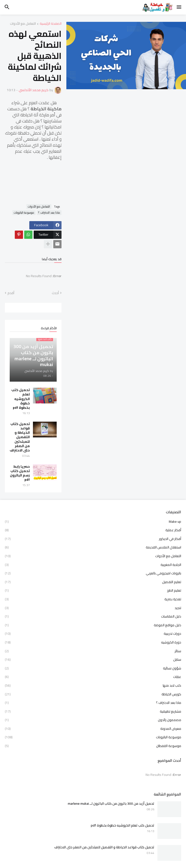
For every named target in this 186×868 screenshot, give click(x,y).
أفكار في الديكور (93, 539)
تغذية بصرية (93, 599)
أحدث (55, 293)
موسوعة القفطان (93, 746)
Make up (93, 522)
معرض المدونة (93, 729)
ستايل (93, 659)
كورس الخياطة (93, 694)
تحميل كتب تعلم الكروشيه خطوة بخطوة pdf (21, 399)
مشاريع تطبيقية (93, 711)
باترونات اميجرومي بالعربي (93, 573)
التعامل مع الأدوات (23, 24)
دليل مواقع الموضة (93, 625)
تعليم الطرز (93, 590)
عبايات (93, 677)
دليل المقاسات (93, 616)
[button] (179, 7)
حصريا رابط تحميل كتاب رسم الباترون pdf (20, 473)
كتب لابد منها (93, 685)
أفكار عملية (93, 530)
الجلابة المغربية (93, 565)
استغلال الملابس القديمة (93, 547)
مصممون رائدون (93, 720)
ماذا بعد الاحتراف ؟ (49, 213)
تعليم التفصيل (93, 582)
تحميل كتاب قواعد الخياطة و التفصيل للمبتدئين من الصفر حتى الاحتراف (20, 437)
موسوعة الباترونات (24, 213)
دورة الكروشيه (93, 642)
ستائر (93, 651)
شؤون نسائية (93, 668)
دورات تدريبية (93, 634)
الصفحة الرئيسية (51, 24)
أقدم (11, 293)
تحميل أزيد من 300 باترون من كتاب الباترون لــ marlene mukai (111, 804)
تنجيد (93, 608)
